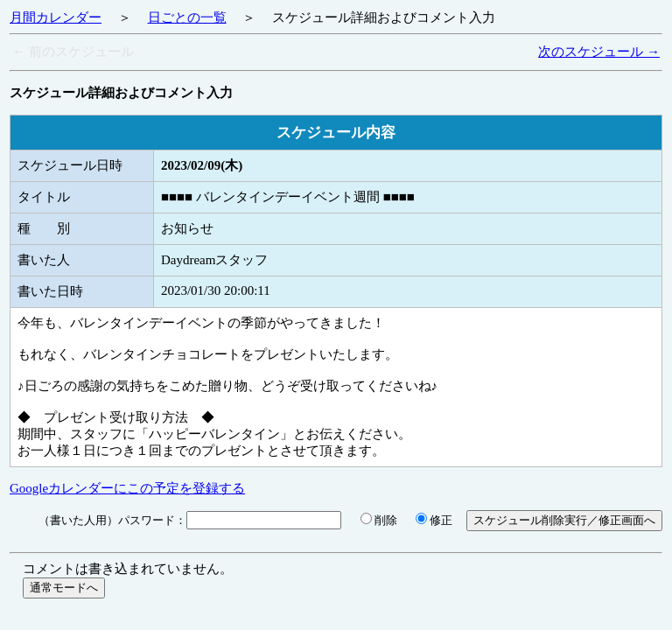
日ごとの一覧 (187, 17)
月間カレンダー (56, 17)
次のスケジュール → (599, 52)
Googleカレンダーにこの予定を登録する (127, 488)
